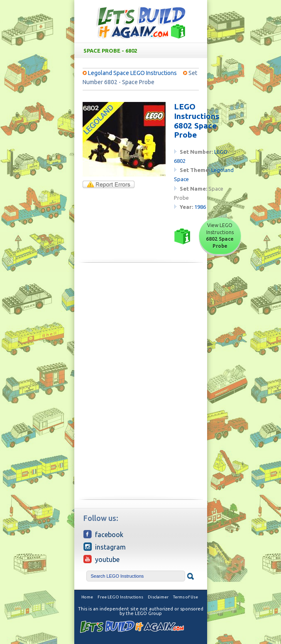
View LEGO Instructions (220, 236)
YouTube (101, 559)
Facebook (103, 534)
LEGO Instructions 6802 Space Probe (197, 121)
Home (87, 597)
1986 (200, 207)
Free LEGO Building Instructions (141, 22)
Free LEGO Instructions (120, 597)
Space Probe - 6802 (142, 51)
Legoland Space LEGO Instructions (132, 73)
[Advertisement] (141, 327)
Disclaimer (158, 597)
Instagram (105, 547)
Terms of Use (186, 597)
